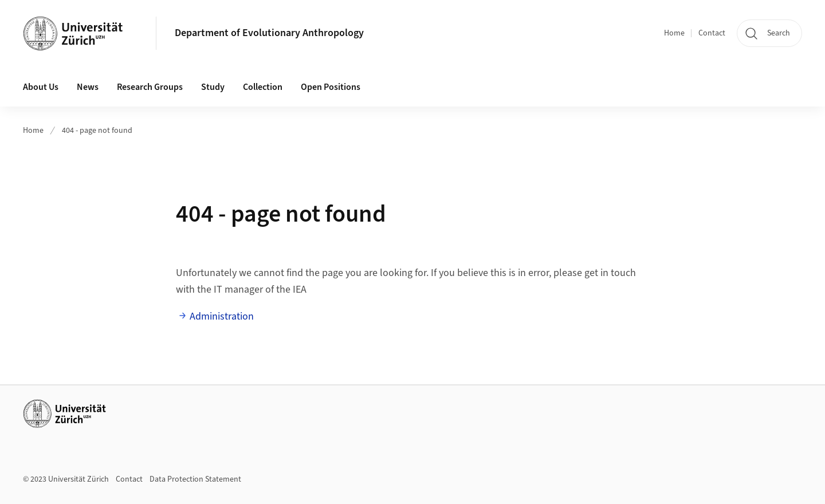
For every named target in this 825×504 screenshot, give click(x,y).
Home (674, 33)
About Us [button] (41, 87)
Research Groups (150, 87)
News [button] (88, 87)
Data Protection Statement (195, 479)
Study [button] (213, 87)
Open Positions (331, 87)
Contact (712, 33)
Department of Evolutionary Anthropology (269, 33)
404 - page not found (97, 131)
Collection (263, 87)
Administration (222, 316)
